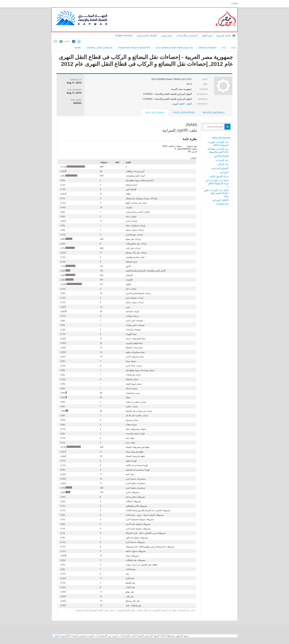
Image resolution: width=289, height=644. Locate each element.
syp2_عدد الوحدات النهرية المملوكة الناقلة (217, 183)
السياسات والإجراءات (187, 35)
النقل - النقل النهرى (182, 104)
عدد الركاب (223, 164)
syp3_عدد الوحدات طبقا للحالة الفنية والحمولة (216, 193)
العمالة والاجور (221, 156)
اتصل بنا (56, 636)
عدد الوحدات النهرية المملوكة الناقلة (219, 143)
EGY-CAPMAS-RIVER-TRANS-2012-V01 (174, 48)
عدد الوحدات (222, 160)
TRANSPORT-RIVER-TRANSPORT (134, 48)
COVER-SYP (222, 204)
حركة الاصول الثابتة (219, 176)
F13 (224, 48)
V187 (233, 48)
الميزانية (224, 172)
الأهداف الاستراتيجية (147, 35)
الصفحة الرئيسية (234, 36)
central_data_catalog (99, 48)
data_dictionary (221, 138)
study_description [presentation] (184, 113)
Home (78, 48)
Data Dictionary (208, 48)
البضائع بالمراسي (220, 168)
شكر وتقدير (167, 35)
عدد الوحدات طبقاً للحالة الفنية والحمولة (218, 150)
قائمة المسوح (223, 35)
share (66, 41)
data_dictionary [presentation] (155, 113)
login (234, 4)
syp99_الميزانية (221, 200)
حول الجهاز (207, 35)
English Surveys (124, 35)
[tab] (214, 113)
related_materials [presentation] (214, 113)
